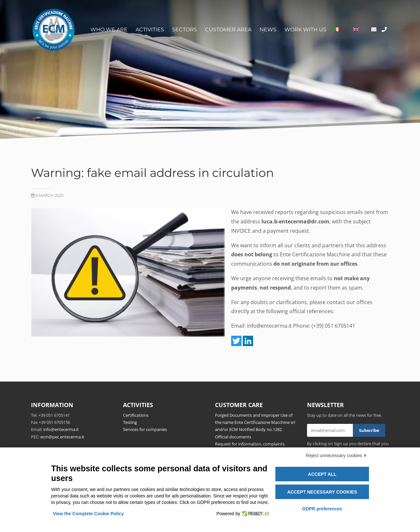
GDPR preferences (322, 509)
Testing (130, 422)
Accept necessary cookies (322, 492)
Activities (150, 30)
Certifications (136, 415)
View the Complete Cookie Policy (88, 514)
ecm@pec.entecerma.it (62, 437)
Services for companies (145, 429)
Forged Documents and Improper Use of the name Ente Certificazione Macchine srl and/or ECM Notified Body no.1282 (255, 422)
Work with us (305, 30)
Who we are (109, 30)
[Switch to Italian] (337, 30)
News (268, 30)
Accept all (322, 474)
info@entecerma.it (269, 326)
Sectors (184, 30)
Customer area (228, 30)
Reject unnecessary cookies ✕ (336, 455)
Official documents (233, 437)
